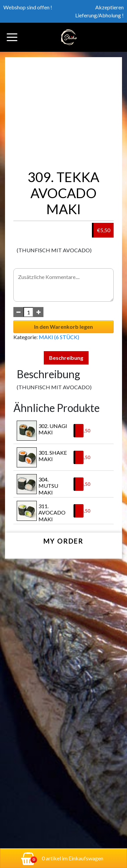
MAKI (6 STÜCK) (59, 337)
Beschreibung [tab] (66, 358)
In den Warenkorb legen (63, 327)
